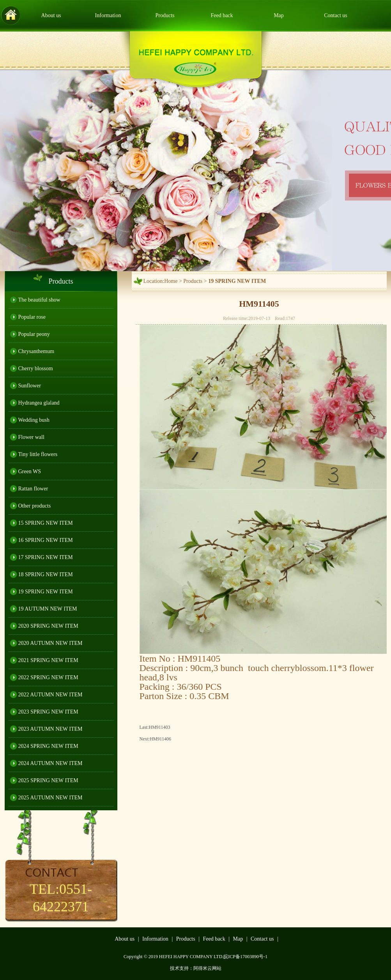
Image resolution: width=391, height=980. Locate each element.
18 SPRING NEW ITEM (46, 574)
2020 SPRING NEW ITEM (48, 626)
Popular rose (32, 317)
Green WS (30, 471)
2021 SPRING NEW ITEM (48, 660)
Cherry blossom (36, 368)
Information (108, 15)
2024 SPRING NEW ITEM (48, 746)
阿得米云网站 (207, 968)
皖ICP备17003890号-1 (245, 957)
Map (279, 15)
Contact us (336, 15)
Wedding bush (34, 420)
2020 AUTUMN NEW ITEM (50, 643)
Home (171, 281)
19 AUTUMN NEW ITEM (48, 609)
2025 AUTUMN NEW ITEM (50, 798)
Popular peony (34, 334)
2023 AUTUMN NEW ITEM (50, 729)
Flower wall (31, 437)
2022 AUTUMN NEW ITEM (50, 695)
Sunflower (30, 386)
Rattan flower (33, 489)
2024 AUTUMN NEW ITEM (50, 763)
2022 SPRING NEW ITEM (48, 677)
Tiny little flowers (38, 454)
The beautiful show (39, 300)
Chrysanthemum (36, 351)
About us (51, 15)
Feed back (222, 15)
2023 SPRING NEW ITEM (48, 712)
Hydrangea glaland (39, 403)
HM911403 (160, 727)
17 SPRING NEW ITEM (46, 557)
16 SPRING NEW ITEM (46, 540)
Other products (35, 506)
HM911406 (160, 739)
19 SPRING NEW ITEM (46, 592)
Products (165, 15)
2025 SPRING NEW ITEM (48, 780)
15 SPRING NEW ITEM (46, 523)
